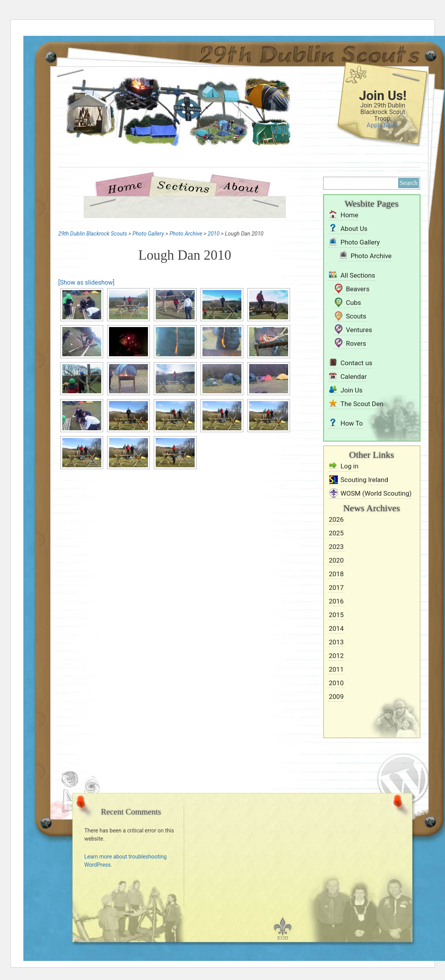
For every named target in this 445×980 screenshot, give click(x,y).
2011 (336, 669)
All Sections (358, 275)
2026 (336, 519)
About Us (241, 186)
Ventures (359, 330)
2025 (336, 533)
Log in (350, 466)
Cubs (354, 303)
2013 (336, 642)
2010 (336, 683)
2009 (336, 697)
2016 (336, 601)
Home (128, 186)
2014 (336, 628)
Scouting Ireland (365, 480)
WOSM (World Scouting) (376, 493)
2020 (336, 560)
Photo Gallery (360, 242)
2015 (336, 615)
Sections (183, 186)
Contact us (357, 363)
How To (352, 423)
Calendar (354, 377)
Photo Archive (371, 256)
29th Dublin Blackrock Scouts (165, 125)
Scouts (356, 316)
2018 (336, 574)
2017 (336, 588)
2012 (336, 656)
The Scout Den (362, 404)
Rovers (356, 343)
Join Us (352, 390)
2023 (336, 547)
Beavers (358, 289)
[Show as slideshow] (87, 282)
